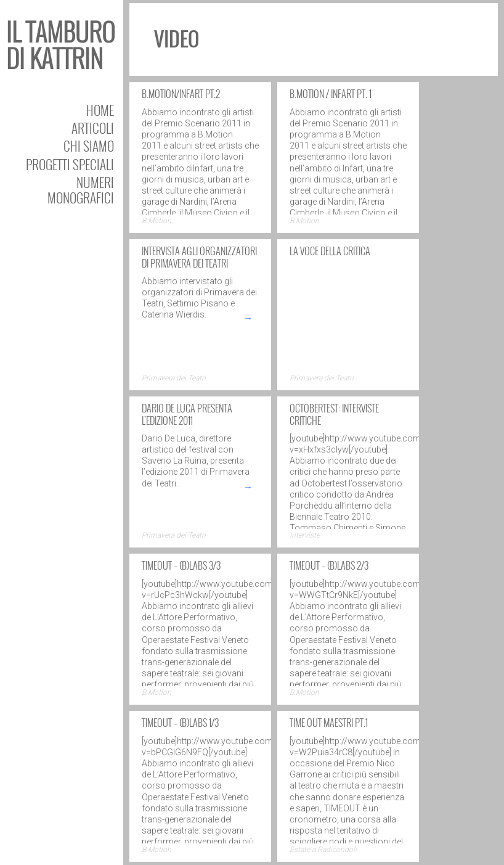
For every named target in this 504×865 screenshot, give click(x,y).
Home (100, 110)
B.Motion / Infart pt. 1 (331, 94)
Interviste (305, 535)
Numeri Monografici (81, 190)
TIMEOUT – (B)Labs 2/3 (329, 565)
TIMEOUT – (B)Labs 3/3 (181, 565)
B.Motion (156, 221)
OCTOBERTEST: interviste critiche (334, 414)
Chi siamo (89, 146)
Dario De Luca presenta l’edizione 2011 (187, 414)
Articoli (93, 128)
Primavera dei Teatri (174, 378)
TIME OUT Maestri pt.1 (329, 723)
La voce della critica (330, 251)
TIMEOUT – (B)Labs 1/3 (180, 723)
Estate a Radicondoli (323, 850)
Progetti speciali (70, 164)
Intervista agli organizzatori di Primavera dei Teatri (199, 257)
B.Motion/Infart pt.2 (181, 94)
